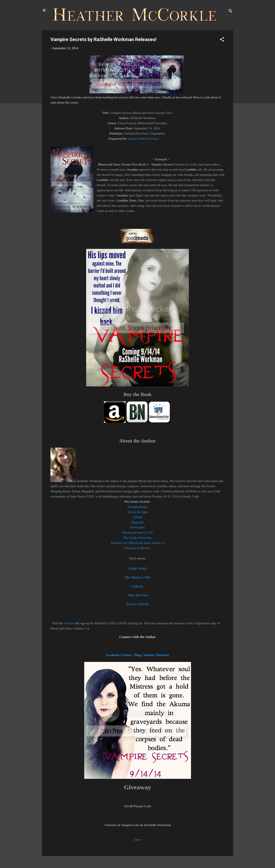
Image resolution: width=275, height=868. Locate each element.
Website (149, 655)
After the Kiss (137, 595)
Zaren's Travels (137, 604)
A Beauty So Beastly (137, 548)
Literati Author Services (143, 139)
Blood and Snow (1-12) (137, 533)
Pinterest (163, 655)
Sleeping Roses (137, 507)
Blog (138, 655)
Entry (137, 840)
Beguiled (137, 522)
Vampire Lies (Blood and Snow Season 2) (137, 543)
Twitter (127, 655)
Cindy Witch (137, 569)
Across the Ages (137, 512)
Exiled (137, 517)
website (69, 623)
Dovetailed (137, 527)
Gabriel (137, 586)
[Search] (231, 12)
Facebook (113, 655)
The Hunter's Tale (138, 577)
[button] (222, 40)
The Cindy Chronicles (137, 538)
